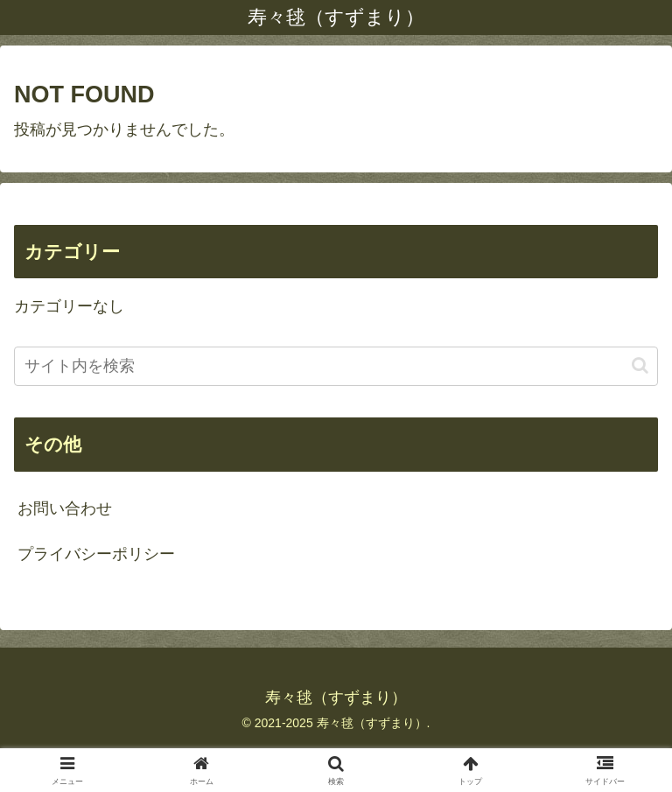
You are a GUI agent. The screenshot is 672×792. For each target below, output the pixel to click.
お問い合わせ (65, 508)
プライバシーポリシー (96, 554)
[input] (336, 366)
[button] (640, 365)
